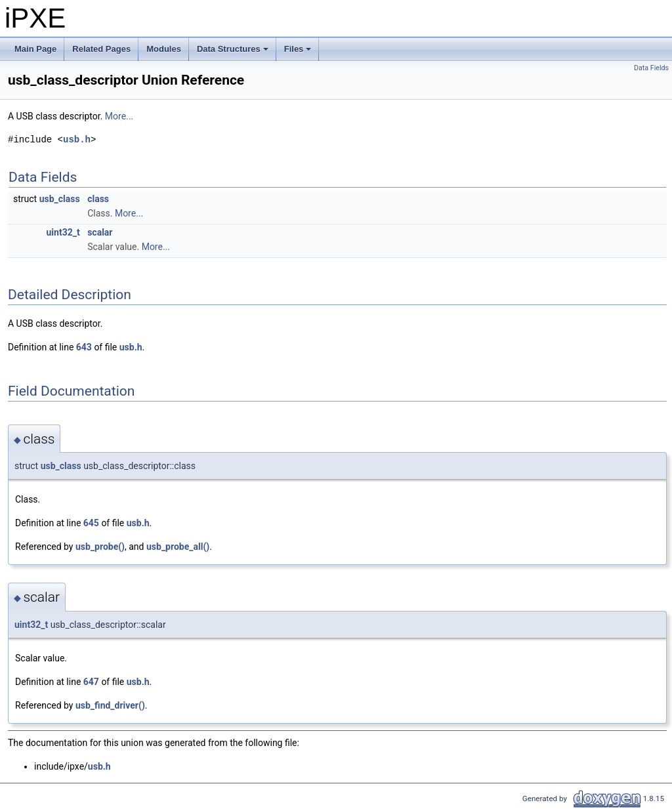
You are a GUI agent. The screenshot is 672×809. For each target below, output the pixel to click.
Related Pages (101, 49)
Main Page (35, 49)
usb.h (77, 139)
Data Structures (234, 52)
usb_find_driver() (110, 705)
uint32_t (63, 232)
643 (84, 347)
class (98, 199)
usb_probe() (100, 547)
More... (119, 116)
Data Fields (651, 68)
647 (91, 682)
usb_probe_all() (178, 547)
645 (91, 523)
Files (299, 52)
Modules (164, 49)
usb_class (60, 199)
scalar (100, 232)
